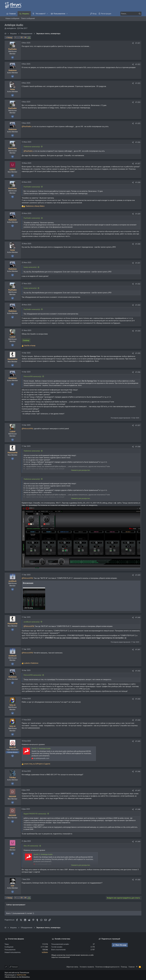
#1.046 (138, 772)
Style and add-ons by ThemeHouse (17, 973)
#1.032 (138, 284)
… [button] (18, 37)
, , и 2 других (37, 764)
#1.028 (138, 182)
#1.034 (138, 331)
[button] (47, 14)
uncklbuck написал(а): (32, 622)
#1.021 (138, 43)
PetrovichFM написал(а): (33, 376)
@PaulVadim (27, 126)
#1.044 (138, 720)
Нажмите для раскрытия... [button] (81, 470)
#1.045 (138, 741)
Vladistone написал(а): (32, 147)
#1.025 (138, 123)
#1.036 (138, 372)
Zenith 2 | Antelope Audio (41, 749)
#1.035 (138, 353)
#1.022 (138, 64)
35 (29, 37)
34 (25, 37)
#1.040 (138, 618)
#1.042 (138, 671)
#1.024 (138, 102)
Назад (10, 38)
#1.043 (138, 699)
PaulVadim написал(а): (32, 187)
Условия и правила (87, 967)
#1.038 (138, 447)
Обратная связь (72, 967)
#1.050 (138, 880)
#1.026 (138, 142)
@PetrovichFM (27, 429)
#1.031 (138, 263)
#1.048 (138, 809)
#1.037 (138, 425)
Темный (14, 967)
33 (22, 37)
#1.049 (138, 842)
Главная (132, 967)
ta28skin (45, 952)
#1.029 (138, 214)
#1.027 (138, 164)
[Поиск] (127, 14)
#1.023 (138, 83)
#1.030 (138, 244)
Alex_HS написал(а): (31, 846)
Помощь (124, 967)
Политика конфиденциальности (107, 967)
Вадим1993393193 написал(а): (35, 814)
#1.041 (138, 650)
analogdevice (11, 28)
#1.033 (138, 305)
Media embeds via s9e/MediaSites (18, 977)
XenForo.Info (22, 975)
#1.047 (138, 791)
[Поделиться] (133, 43)
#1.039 (138, 575)
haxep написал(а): (30, 267)
